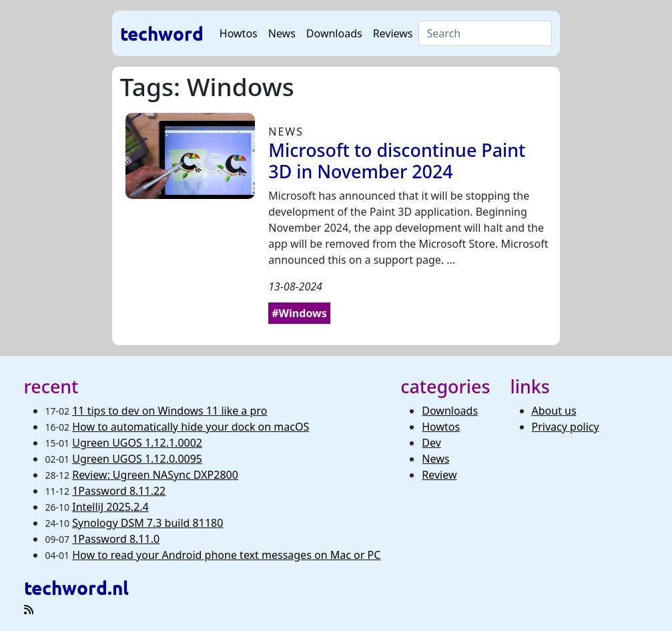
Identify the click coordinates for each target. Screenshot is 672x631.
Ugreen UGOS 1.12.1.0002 (137, 443)
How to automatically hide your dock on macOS (191, 427)
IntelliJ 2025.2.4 (110, 507)
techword (162, 33)
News (282, 33)
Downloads (334, 33)
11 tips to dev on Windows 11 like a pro (170, 411)
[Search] (485, 33)
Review (439, 475)
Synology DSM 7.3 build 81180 (147, 523)
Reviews (393, 33)
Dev (431, 443)
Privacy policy (566, 427)
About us (554, 411)
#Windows (299, 313)
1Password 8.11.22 (119, 491)
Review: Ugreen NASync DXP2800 (155, 475)
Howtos (239, 33)
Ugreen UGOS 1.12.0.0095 (137, 459)
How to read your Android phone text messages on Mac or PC (226, 555)
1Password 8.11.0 (116, 539)
